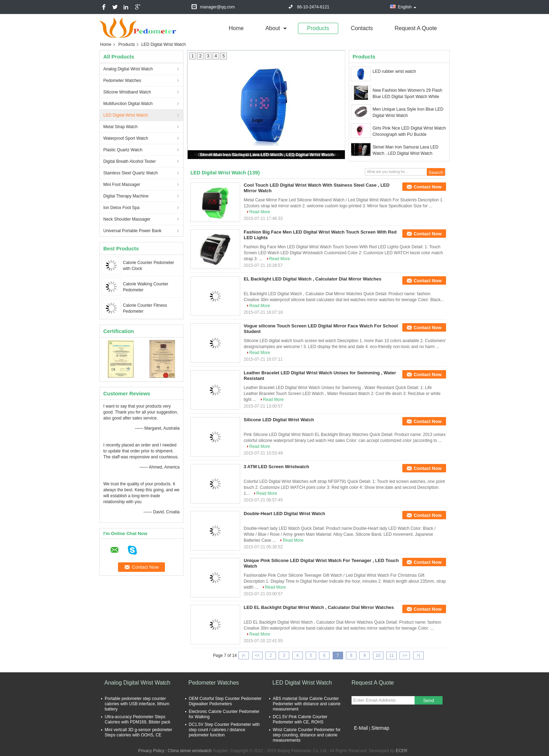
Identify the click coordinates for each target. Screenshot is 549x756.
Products (318, 28)
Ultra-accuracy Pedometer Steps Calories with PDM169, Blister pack (137, 719)
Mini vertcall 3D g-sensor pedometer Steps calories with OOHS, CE (138, 732)
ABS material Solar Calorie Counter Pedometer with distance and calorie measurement (307, 704)
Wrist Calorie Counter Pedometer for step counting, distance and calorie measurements (307, 735)
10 (378, 656)
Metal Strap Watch (120, 127)
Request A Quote (416, 28)
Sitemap (380, 728)
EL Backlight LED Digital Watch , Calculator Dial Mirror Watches (312, 279)
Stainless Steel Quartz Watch (131, 173)
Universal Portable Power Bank (132, 231)
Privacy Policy (151, 751)
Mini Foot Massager (122, 185)
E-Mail (361, 728)
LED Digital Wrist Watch (126, 115)
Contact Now (428, 187)
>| (418, 656)
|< (244, 656)
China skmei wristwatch (190, 751)
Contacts (362, 28)
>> (405, 656)
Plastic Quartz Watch (123, 150)
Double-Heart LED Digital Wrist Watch (284, 514)
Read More (260, 212)
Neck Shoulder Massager (127, 219)
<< (257, 656)
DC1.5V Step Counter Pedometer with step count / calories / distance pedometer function (224, 730)
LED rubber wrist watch (394, 71)
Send (428, 700)
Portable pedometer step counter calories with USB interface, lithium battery (137, 704)
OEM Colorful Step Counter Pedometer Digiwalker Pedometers (225, 701)
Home (236, 28)
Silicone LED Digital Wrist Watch (279, 420)
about (273, 28)
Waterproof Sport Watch (126, 138)
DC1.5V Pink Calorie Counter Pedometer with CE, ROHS (300, 719)
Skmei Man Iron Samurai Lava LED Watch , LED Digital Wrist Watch (267, 155)
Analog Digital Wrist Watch (128, 69)
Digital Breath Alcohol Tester (130, 161)
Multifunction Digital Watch (128, 104)
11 (391, 656)
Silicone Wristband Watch (127, 92)
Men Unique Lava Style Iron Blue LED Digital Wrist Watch (408, 112)
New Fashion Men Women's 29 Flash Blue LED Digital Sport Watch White (407, 93)
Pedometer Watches (122, 81)
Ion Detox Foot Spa (121, 208)
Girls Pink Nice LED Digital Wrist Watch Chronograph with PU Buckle (409, 131)
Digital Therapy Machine (126, 196)
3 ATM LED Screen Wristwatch (276, 467)
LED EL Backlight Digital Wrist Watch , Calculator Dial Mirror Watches (319, 607)
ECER (401, 751)
